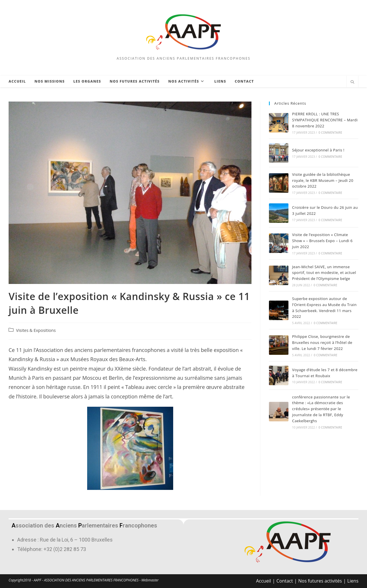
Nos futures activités (320, 581)
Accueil (263, 581)
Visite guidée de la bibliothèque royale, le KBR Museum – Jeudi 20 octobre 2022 (323, 180)
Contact (285, 581)
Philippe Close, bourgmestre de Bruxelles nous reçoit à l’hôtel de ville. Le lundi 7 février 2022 (322, 342)
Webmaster (150, 580)
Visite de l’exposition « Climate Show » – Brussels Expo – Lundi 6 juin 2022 (322, 241)
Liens (353, 581)
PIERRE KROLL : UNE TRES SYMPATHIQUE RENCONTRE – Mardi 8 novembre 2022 (325, 120)
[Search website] (352, 82)
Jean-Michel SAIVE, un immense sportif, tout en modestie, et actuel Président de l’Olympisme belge (324, 273)
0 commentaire (330, 133)
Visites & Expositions (36, 330)
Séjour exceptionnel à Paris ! (318, 150)
